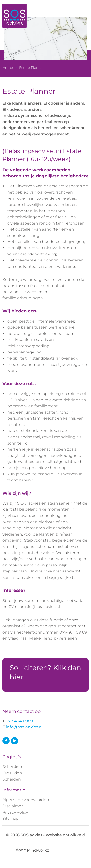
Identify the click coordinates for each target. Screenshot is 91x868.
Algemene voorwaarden (26, 800)
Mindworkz (51, 850)
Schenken (12, 767)
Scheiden (12, 779)
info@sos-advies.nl (24, 727)
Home (8, 68)
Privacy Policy (15, 812)
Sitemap (11, 818)
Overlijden (12, 773)
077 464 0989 (19, 721)
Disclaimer (13, 806)
